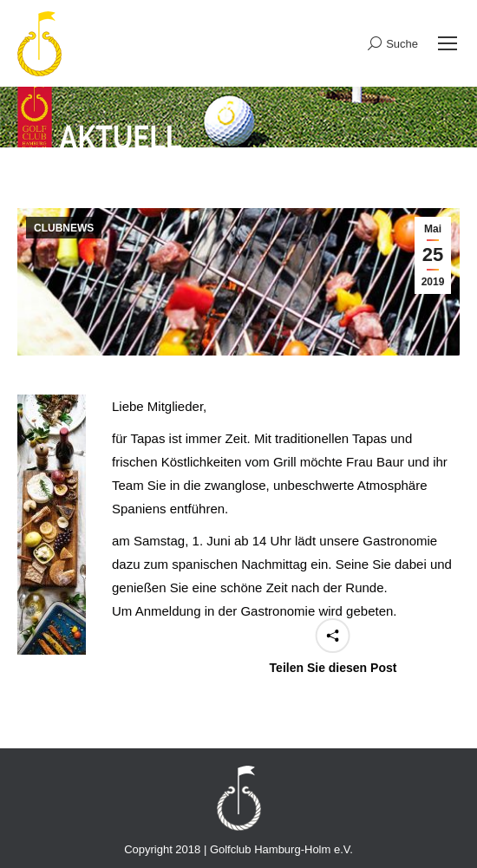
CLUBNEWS (64, 228)
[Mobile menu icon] (448, 43)
